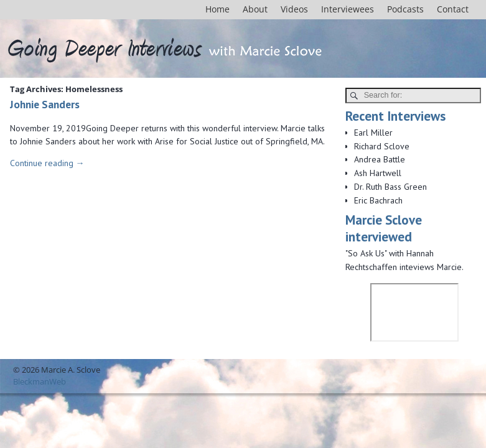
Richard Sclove (382, 146)
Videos (294, 9)
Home (217, 9)
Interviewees (348, 9)
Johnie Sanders (45, 104)
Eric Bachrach (378, 200)
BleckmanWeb (40, 381)
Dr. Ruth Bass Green (390, 187)
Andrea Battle (380, 159)
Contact (453, 9)
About (255, 9)
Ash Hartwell (378, 173)
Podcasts (405, 9)
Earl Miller (373, 133)
